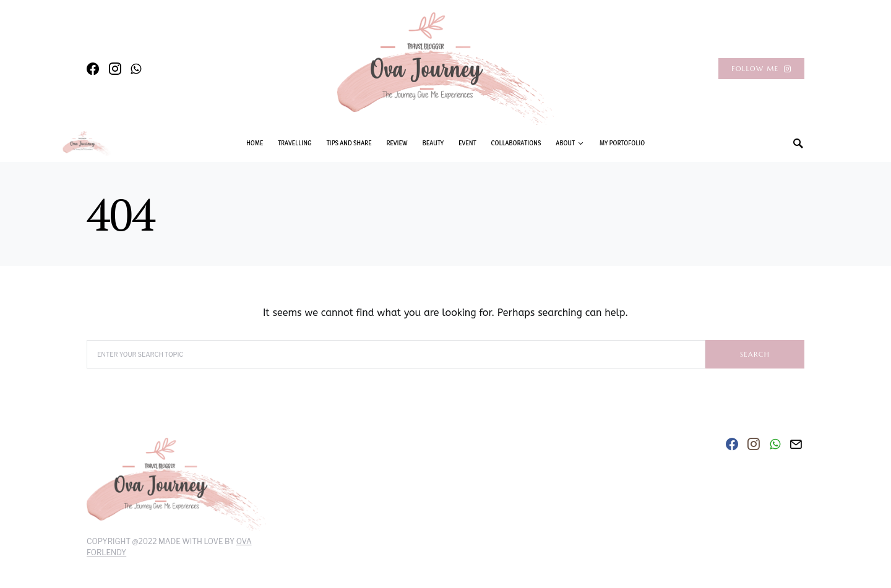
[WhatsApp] (136, 69)
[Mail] (796, 444)
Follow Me (761, 69)
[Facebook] (93, 69)
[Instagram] (115, 69)
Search (755, 354)
